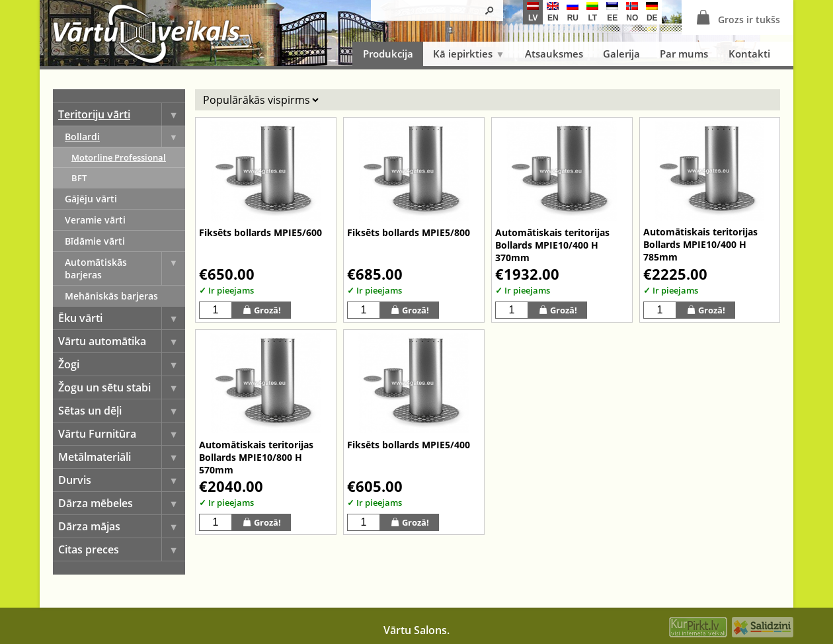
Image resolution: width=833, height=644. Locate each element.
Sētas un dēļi (122, 411)
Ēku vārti (122, 318)
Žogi (122, 364)
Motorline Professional (119, 157)
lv (533, 12)
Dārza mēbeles (122, 503)
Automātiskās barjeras (125, 268)
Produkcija (388, 54)
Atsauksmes (554, 54)
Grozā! (261, 310)
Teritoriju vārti (122, 114)
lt (592, 12)
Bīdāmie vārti (95, 241)
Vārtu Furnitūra (122, 434)
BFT (79, 178)
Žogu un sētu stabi (122, 387)
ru (573, 12)
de (652, 12)
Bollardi (125, 137)
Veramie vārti (95, 220)
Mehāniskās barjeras (111, 296)
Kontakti (749, 54)
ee (612, 12)
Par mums (684, 54)
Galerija (621, 54)
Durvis (122, 480)
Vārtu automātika (122, 341)
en (553, 12)
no (632, 12)
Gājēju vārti (91, 199)
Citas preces (122, 549)
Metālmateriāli (122, 457)
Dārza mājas (122, 526)
